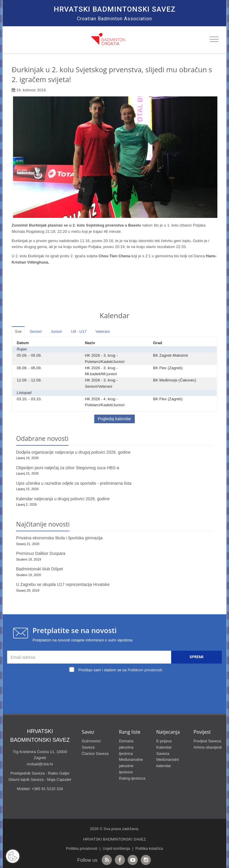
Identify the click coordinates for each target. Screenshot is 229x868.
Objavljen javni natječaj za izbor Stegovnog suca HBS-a (68, 468)
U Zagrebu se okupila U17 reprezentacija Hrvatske (63, 584)
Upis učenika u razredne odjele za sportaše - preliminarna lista (74, 483)
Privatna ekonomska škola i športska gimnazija (59, 538)
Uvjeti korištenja (116, 848)
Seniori (35, 331)
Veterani (103, 331)
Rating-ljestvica (132, 778)
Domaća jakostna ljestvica (126, 747)
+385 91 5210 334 (47, 789)
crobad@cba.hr (40, 764)
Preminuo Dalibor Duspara (41, 553)
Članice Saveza (95, 754)
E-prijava (164, 741)
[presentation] (116, 688)
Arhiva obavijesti (208, 747)
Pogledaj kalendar (114, 419)
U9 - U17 (79, 331)
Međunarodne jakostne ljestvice (131, 766)
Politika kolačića (149, 848)
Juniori (56, 331)
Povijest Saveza (207, 741)
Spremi (196, 657)
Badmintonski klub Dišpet (40, 569)
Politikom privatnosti (145, 670)
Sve (18, 331)
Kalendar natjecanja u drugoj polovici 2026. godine (63, 499)
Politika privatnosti (82, 848)
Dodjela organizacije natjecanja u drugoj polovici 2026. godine (73, 452)
